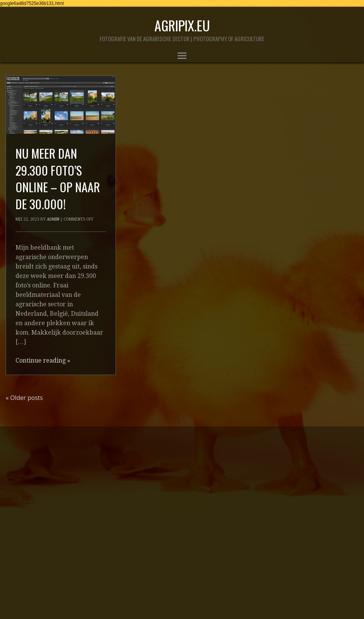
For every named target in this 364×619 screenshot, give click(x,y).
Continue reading (43, 360)
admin (53, 219)
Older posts (24, 398)
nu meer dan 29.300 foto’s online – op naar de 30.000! (58, 178)
